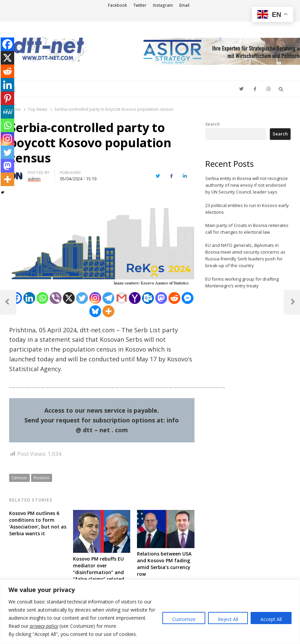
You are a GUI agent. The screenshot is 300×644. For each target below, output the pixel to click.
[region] (150, 612)
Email (184, 5)
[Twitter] (82, 298)
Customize (184, 619)
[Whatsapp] (42, 298)
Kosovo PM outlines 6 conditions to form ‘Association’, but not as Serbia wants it (38, 523)
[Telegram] (108, 298)
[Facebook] (7, 44)
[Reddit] (174, 298)
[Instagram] (95, 298)
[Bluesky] (95, 311)
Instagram (163, 5)
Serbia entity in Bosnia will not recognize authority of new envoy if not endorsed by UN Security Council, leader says (247, 185)
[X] (69, 298)
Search (213, 124)
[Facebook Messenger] (188, 298)
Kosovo (42, 478)
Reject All (228, 619)
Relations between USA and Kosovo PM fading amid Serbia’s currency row (164, 564)
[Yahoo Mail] (135, 298)
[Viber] (56, 298)
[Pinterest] (7, 98)
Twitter (140, 5)
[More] (108, 311)
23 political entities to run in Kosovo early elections (247, 209)
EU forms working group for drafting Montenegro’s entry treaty (242, 282)
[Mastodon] (161, 298)
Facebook (117, 5)
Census (19, 478)
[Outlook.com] (148, 298)
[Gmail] (122, 298)
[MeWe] (7, 112)
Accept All (271, 619)
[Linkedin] (29, 298)
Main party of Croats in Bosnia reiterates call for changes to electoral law (247, 229)
